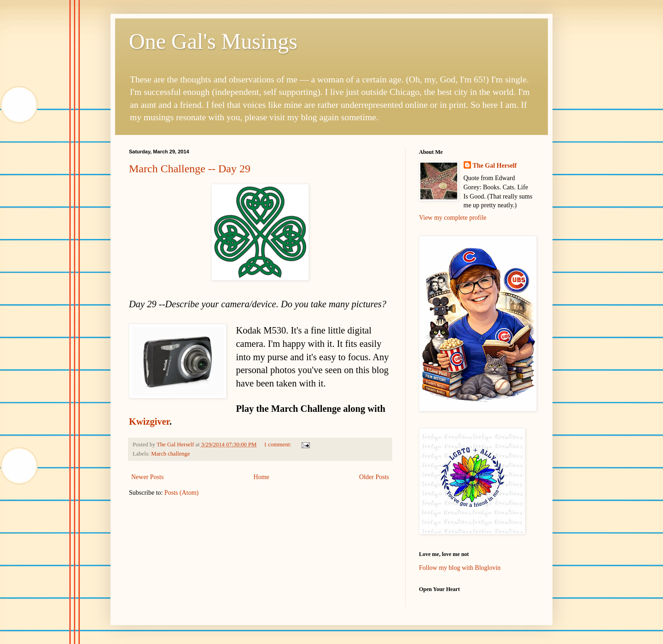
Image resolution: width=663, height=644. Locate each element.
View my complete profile (453, 218)
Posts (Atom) (181, 493)
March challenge (170, 454)
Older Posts (374, 477)
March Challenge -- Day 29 (190, 169)
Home (262, 477)
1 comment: (278, 445)
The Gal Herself (495, 166)
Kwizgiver (149, 422)
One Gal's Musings (213, 41)
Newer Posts (147, 477)
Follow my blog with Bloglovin (460, 568)
